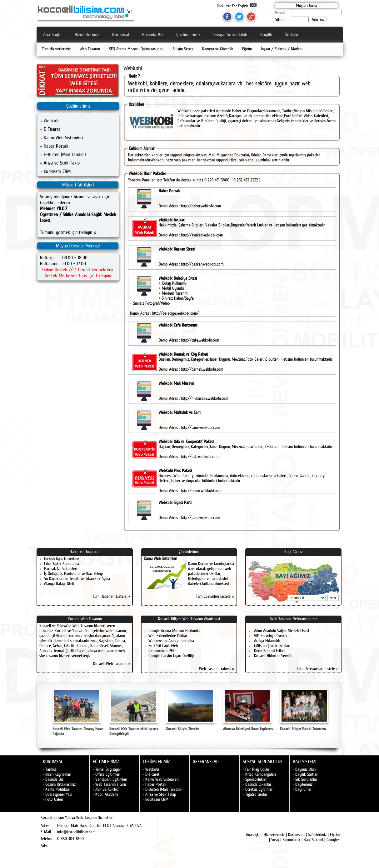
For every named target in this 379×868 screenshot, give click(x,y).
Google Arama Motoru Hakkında (174, 631)
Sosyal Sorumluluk (230, 35)
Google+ (333, 840)
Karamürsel (99, 646)
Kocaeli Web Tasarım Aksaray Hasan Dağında (78, 712)
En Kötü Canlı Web (163, 646)
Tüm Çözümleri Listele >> (215, 596)
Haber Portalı (56, 146)
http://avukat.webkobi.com (202, 235)
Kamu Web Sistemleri (63, 137)
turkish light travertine (62, 558)
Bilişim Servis (183, 49)
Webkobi (52, 121)
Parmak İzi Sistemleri (61, 568)
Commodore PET (162, 651)
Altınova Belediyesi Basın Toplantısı (248, 710)
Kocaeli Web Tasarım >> (112, 663)
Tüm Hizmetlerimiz (56, 49)
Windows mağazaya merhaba (171, 641)
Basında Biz (153, 35)
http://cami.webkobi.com (200, 427)
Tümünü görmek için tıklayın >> (68, 232)
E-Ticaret (52, 129)
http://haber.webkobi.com (201, 206)
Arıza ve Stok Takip (62, 163)
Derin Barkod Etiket (269, 651)
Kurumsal (121, 35)
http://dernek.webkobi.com (202, 369)
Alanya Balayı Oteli (59, 583)
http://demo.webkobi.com (201, 490)
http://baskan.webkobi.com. (202, 264)
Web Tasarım (90, 49)
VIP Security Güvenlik (270, 636)
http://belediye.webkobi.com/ (175, 313)
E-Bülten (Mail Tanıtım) (65, 154)
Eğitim (247, 49)
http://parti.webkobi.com (200, 517)
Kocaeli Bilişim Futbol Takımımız (304, 710)
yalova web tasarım (102, 651)
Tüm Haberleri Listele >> (111, 596)
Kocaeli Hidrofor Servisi (272, 656)
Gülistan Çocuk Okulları (272, 646)
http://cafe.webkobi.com (200, 340)
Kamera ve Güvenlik (218, 49)
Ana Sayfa (52, 35)
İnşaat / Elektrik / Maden (281, 49)
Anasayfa (253, 835)
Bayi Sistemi (313, 840)
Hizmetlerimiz (87, 35)
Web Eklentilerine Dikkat (168, 636)
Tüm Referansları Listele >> (318, 668)
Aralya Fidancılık (266, 641)
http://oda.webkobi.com (200, 456)
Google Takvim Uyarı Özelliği (171, 656)
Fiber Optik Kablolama (62, 563)
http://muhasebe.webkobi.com (204, 398)
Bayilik (266, 35)
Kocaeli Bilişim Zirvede (190, 710)
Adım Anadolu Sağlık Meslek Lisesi (281, 631)
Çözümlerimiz (188, 35)
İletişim (292, 35)
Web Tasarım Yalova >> (217, 668)
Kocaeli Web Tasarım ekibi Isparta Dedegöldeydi (134, 712)
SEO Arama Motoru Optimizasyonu (136, 49)
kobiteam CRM (57, 171)
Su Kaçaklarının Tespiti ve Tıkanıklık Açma (77, 578)
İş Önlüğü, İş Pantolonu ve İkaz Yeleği (73, 573)
